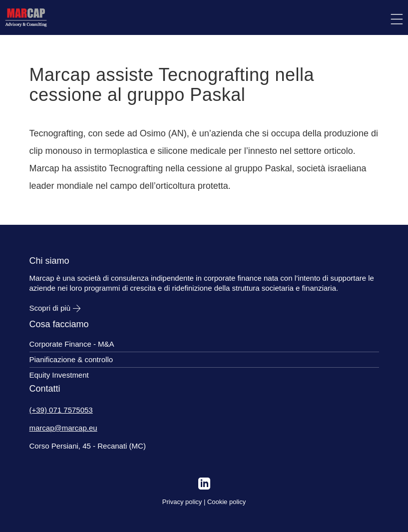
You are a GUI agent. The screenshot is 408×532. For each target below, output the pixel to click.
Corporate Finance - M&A (72, 344)
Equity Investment (59, 375)
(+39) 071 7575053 (61, 410)
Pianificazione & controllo (71, 359)
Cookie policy (226, 502)
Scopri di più (55, 308)
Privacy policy (182, 502)
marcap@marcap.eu (63, 428)
